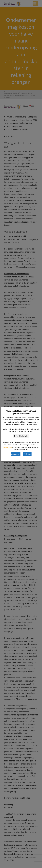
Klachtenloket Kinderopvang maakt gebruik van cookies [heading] (21, 412)
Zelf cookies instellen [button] (21, 436)
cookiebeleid (8, 447)
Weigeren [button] (27, 454)
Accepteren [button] (15, 454)
